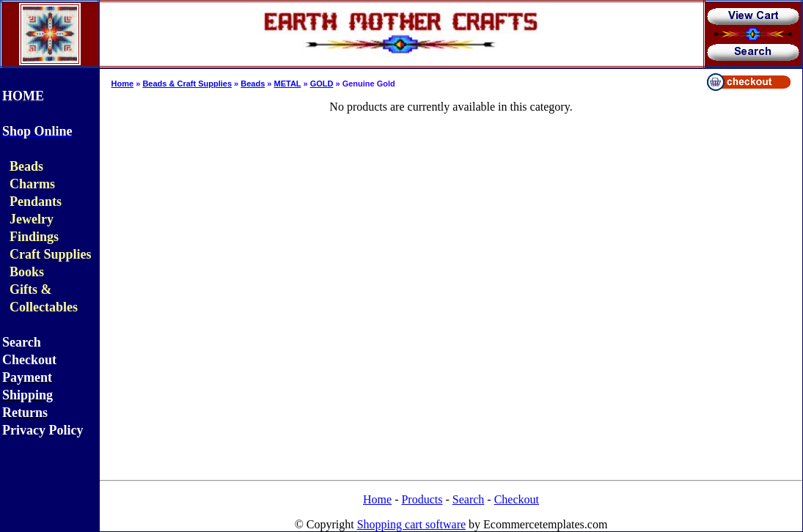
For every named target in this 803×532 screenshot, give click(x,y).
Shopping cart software (411, 524)
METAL (288, 84)
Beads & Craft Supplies (187, 84)
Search (469, 499)
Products (422, 499)
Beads (253, 84)
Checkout (517, 499)
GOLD (322, 84)
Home (123, 84)
